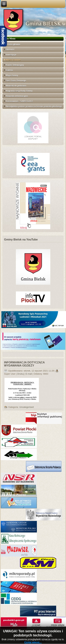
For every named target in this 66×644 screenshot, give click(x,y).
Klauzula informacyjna (17, 96)
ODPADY (10, 50)
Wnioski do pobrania (16, 86)
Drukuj (21, 374)
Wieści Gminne (13, 60)
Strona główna (13, 44)
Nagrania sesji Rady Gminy (19, 91)
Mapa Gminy (12, 75)
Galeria (9, 70)
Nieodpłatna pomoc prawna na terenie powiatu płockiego (34, 106)
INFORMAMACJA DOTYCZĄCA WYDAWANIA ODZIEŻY (24, 364)
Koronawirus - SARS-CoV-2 (19, 101)
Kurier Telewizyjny (15, 65)
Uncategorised (27, 407)
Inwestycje (11, 55)
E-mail (29, 374)
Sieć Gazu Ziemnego (16, 81)
